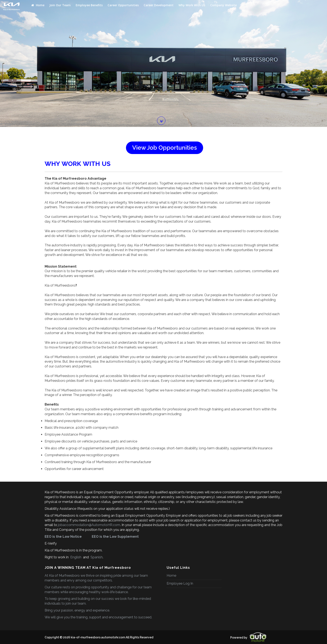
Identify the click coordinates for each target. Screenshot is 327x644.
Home (38, 5)
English (76, 557)
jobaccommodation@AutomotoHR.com (89, 525)
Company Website (223, 5)
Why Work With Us (192, 5)
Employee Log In (180, 583)
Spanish (96, 557)
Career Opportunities (123, 5)
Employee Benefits (89, 5)
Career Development (159, 5)
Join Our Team (60, 5)
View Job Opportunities (165, 148)
